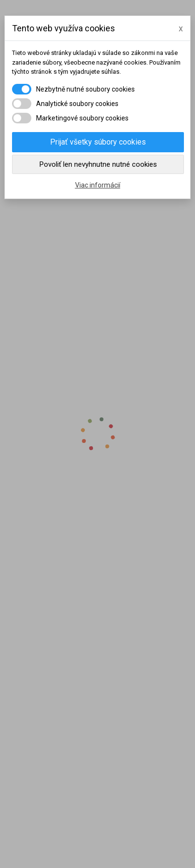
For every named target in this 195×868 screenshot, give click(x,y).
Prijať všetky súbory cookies (98, 142)
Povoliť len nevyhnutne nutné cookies (98, 164)
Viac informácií (98, 185)
